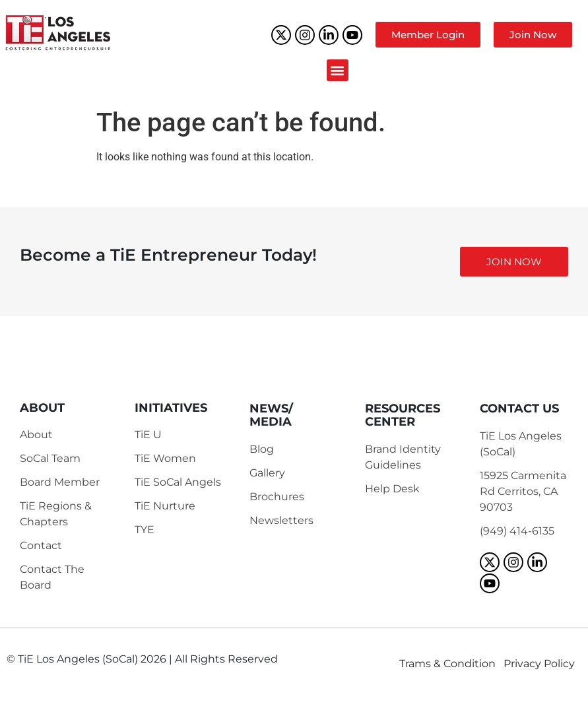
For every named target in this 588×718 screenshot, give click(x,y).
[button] (338, 70)
